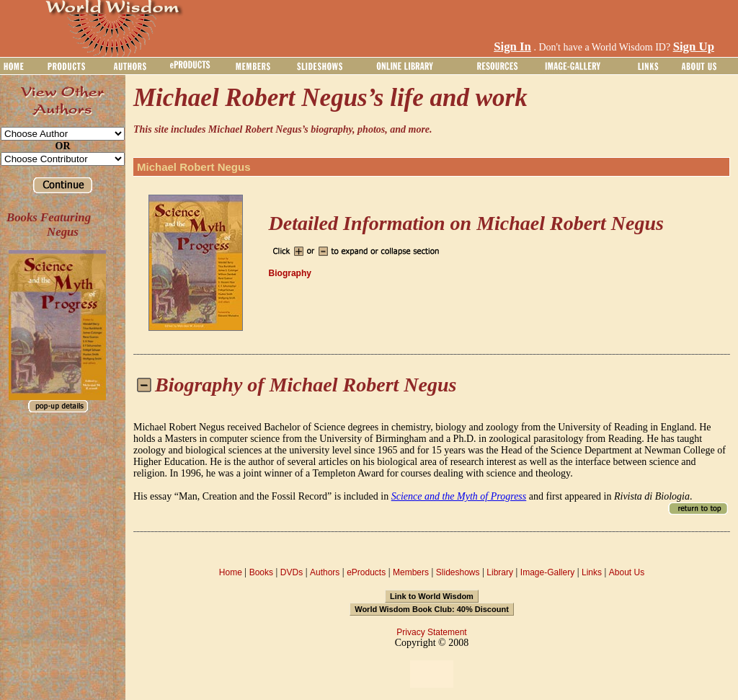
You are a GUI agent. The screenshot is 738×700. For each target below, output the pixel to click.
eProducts (366, 572)
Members (411, 572)
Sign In (512, 46)
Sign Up (694, 46)
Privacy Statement (431, 632)
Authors (325, 572)
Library (500, 572)
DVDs (292, 572)
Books (261, 572)
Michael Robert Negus (194, 167)
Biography (290, 273)
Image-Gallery (547, 572)
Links (592, 572)
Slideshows (458, 572)
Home (231, 572)
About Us (627, 572)
